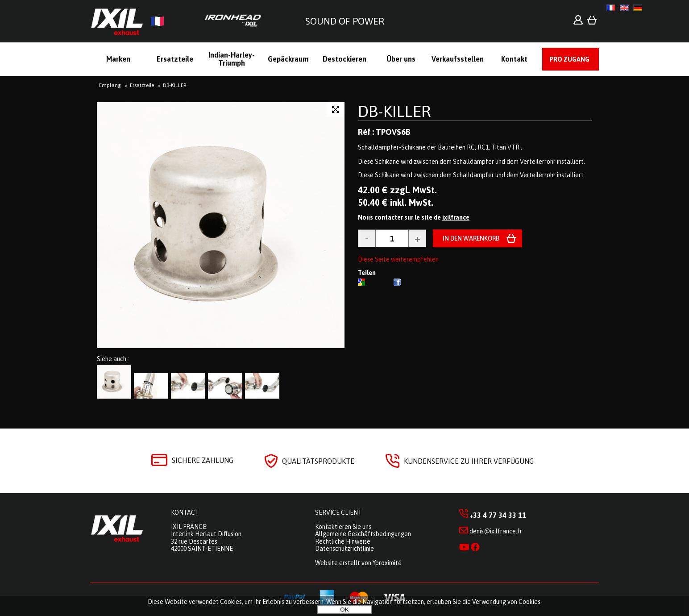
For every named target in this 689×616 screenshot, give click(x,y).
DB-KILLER (394, 111)
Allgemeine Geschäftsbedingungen (363, 534)
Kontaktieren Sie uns (343, 527)
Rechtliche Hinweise (343, 541)
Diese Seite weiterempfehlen (398, 259)
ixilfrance (456, 217)
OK (344, 610)
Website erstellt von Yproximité (358, 563)
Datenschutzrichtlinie (344, 549)
